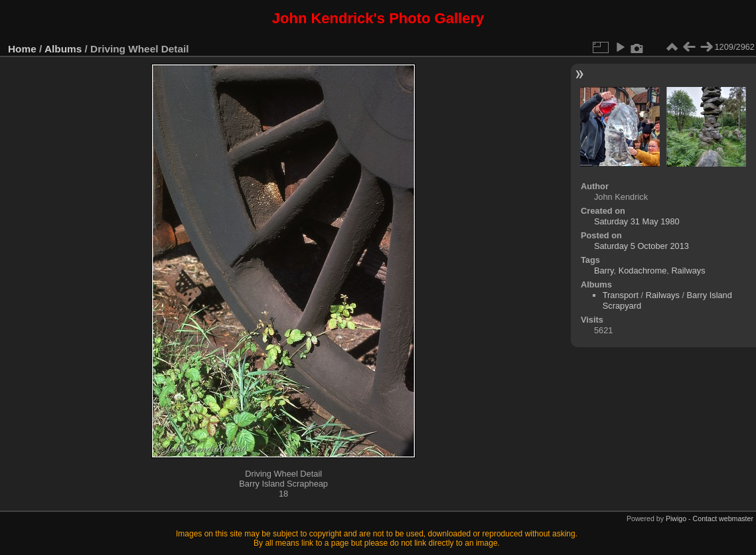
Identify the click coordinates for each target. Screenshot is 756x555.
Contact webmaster (723, 518)
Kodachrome (643, 271)
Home (22, 49)
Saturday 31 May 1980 (637, 221)
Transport (621, 295)
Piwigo (676, 518)
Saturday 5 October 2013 (642, 246)
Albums (63, 49)
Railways (688, 271)
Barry (604, 271)
